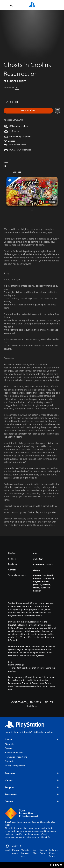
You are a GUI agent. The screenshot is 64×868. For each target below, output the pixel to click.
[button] (32, 191)
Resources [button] (32, 794)
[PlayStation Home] (32, 5)
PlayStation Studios (14, 753)
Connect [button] (32, 801)
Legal (7, 850)
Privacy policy (16, 851)
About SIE (9, 744)
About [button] (32, 740)
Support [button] (32, 787)
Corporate (9, 761)
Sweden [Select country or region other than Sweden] (14, 846)
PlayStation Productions (16, 757)
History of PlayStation (15, 765)
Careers (8, 748)
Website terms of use (25, 853)
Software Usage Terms (53, 853)
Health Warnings (16, 665)
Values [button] (32, 780)
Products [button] (32, 773)
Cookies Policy (43, 851)
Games (17, 732)
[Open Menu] (4, 5)
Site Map (35, 851)
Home (8, 732)
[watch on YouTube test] (50, 202)
